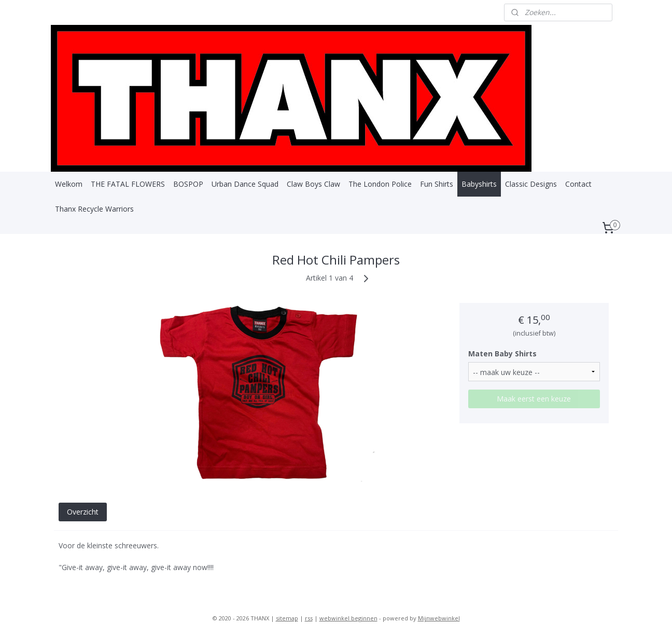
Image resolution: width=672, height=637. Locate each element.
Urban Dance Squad (245, 184)
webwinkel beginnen (348, 618)
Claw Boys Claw (313, 184)
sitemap (287, 618)
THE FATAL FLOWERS (128, 184)
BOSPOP (188, 184)
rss (309, 618)
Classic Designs (531, 184)
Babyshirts (479, 184)
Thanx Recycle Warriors (94, 209)
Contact (578, 184)
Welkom (69, 184)
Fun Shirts (437, 184)
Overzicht (83, 512)
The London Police (380, 184)
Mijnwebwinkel (439, 618)
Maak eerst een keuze (534, 399)
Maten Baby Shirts (503, 354)
